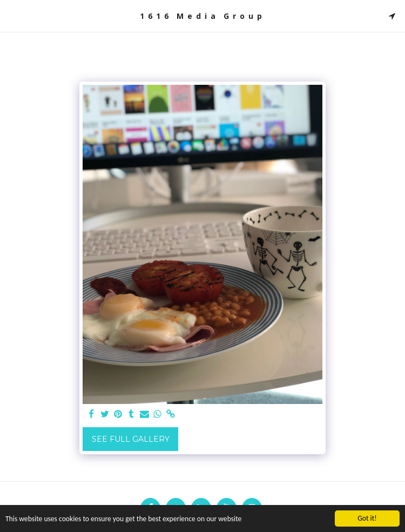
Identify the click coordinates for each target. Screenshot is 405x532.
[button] (12, 16)
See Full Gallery (131, 439)
